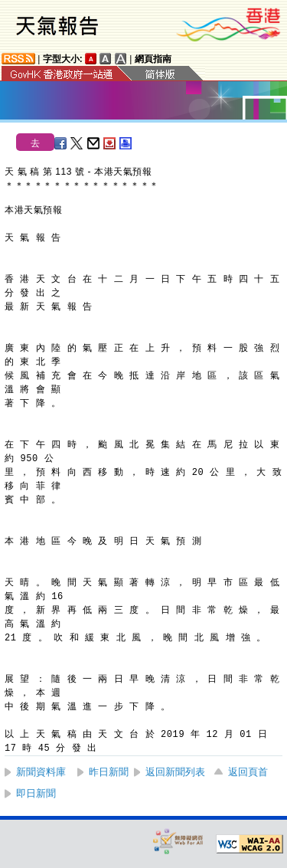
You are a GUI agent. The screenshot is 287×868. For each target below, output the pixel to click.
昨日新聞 (109, 772)
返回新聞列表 (175, 772)
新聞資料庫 (41, 772)
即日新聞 (36, 793)
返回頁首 (248, 772)
